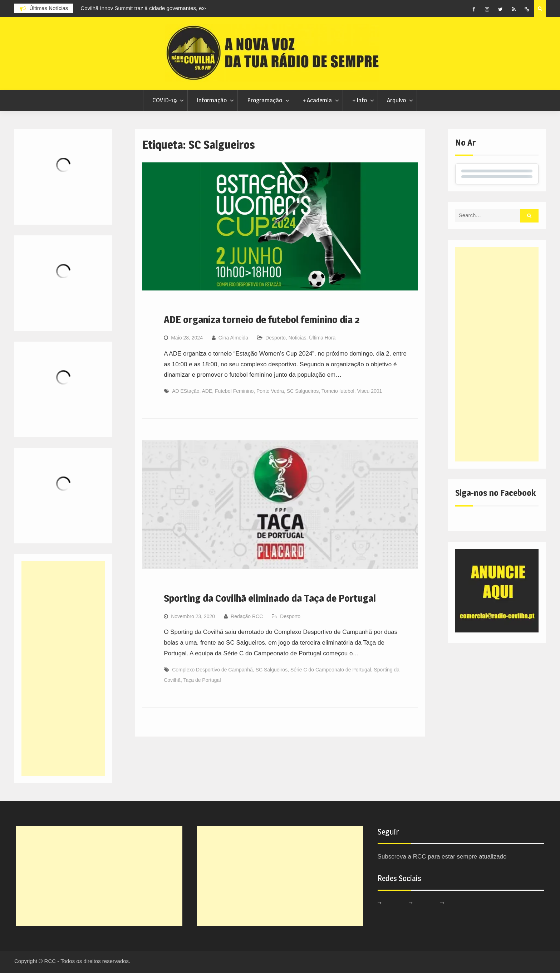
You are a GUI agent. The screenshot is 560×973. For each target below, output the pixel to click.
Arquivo (396, 100)
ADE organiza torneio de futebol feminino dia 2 (262, 319)
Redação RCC (247, 616)
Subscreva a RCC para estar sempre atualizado (442, 857)
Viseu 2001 (370, 391)
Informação (212, 100)
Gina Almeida (233, 338)
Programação (265, 100)
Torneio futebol (338, 391)
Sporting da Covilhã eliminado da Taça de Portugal (270, 598)
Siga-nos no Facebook (495, 493)
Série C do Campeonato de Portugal (331, 670)
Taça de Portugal (202, 680)
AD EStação (186, 391)
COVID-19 (164, 100)
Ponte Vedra (270, 391)
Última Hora (322, 338)
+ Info (360, 100)
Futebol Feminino (234, 391)
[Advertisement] (497, 354)
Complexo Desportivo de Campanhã (212, 670)
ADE (207, 391)
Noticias (298, 338)
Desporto (276, 338)
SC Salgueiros (303, 391)
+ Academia (317, 100)
